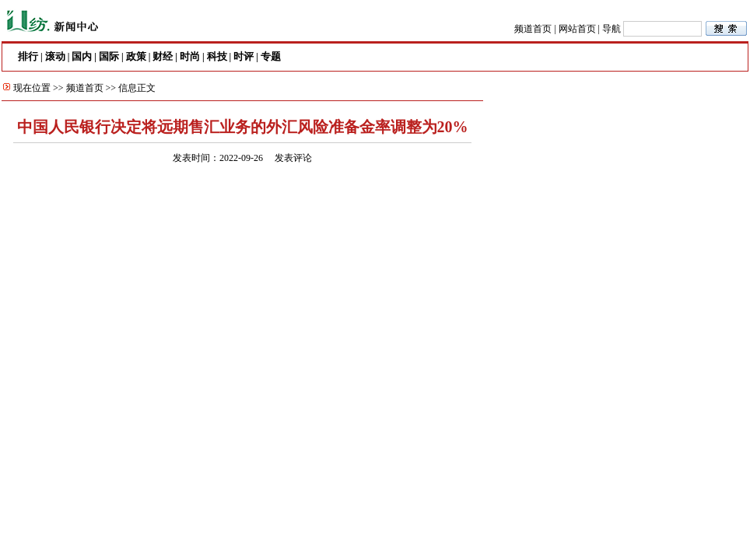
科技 (217, 56)
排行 (28, 56)
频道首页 (533, 29)
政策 (136, 56)
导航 (612, 29)
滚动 (55, 56)
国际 (109, 56)
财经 (163, 56)
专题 (271, 56)
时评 (244, 56)
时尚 (190, 56)
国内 (82, 56)
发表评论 (293, 158)
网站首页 (577, 29)
